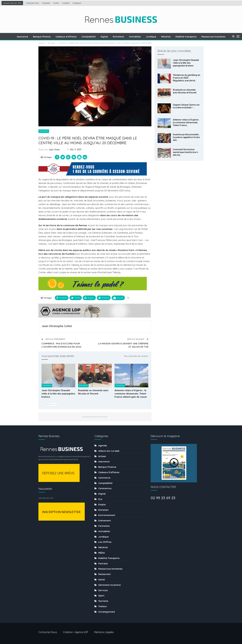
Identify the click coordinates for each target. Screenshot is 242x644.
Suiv (53, 404)
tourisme (103, 601)
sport (101, 596)
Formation (104, 526)
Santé (102, 580)
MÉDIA (102, 553)
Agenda (103, 446)
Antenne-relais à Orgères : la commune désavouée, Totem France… (186, 122)
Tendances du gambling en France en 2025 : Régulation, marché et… (187, 78)
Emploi (102, 505)
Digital (112, 37)
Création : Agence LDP (76, 632)
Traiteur (103, 606)
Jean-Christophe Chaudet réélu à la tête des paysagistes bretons (186, 63)
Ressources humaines (110, 569)
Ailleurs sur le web (109, 451)
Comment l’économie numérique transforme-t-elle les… (186, 152)
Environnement (107, 515)
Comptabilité (96, 37)
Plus (215, 37)
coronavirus (105, 488)
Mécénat (176, 37)
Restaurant (104, 574)
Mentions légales (104, 632)
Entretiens (127, 37)
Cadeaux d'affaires (109, 472)
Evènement (105, 521)
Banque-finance (49, 37)
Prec (45, 404)
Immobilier (144, 37)
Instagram (77, 3)
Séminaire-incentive (110, 585)
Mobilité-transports (196, 37)
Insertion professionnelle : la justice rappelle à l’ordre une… (186, 137)
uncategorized (106, 612)
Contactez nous (33, 3)
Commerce (104, 478)
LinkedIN (66, 3)
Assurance (29, 37)
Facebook (46, 3)
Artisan (102, 456)
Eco (100, 499)
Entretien (44, 131)
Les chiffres (105, 542)
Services (103, 590)
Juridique (161, 37)
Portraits (103, 564)
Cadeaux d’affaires (73, 37)
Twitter (56, 3)
